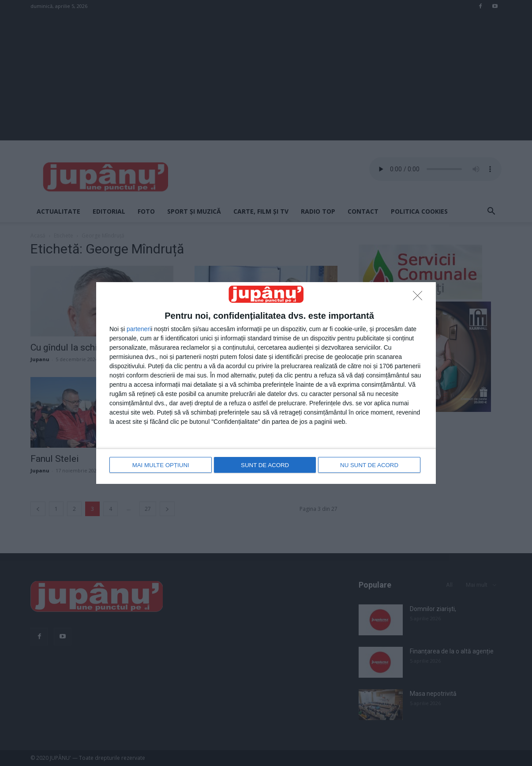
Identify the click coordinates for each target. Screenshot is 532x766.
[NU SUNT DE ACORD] (420, 298)
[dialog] (266, 383)
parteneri (139, 330)
